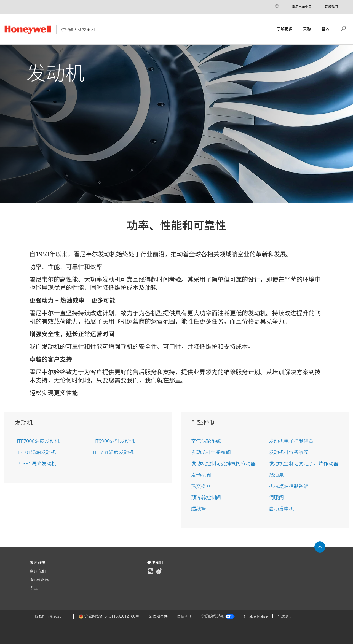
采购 (307, 29)
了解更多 (285, 29)
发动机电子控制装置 (291, 441)
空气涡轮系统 (206, 441)
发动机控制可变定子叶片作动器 (304, 464)
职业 (34, 588)
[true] (151, 571)
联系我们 (331, 7)
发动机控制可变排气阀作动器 (223, 464)
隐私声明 (184, 616)
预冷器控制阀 (206, 497)
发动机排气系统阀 (211, 452)
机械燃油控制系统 (289, 486)
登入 (325, 29)
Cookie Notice (256, 616)
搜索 (344, 28)
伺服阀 (276, 497)
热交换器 (201, 486)
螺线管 (199, 509)
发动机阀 (201, 475)
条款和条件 (158, 616)
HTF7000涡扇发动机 (37, 441)
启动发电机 (281, 509)
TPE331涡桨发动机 (35, 464)
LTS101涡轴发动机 (35, 452)
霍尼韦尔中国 (302, 7)
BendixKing (40, 580)
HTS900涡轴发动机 (113, 441)
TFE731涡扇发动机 (113, 452)
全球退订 (285, 616)
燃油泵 (276, 475)
